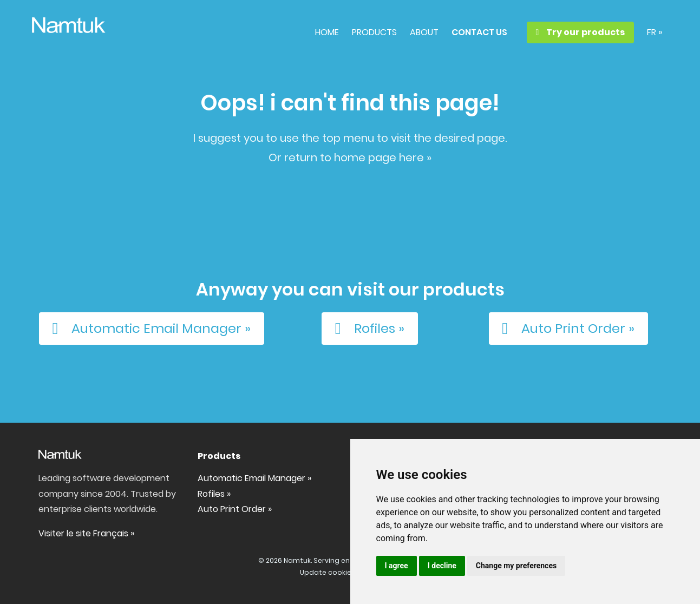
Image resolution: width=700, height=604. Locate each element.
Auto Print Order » (565, 329)
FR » (655, 32)
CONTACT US (479, 32)
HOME (327, 32)
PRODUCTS (374, 32)
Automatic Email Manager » (148, 329)
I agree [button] (397, 566)
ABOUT (424, 32)
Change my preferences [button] (516, 566)
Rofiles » (366, 329)
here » (415, 157)
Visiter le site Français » (86, 533)
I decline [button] (442, 566)
